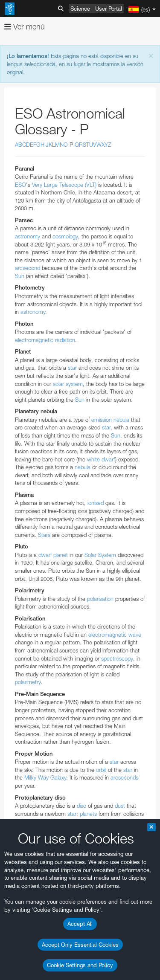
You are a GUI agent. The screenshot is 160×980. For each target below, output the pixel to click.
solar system (68, 384)
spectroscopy (117, 658)
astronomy (28, 236)
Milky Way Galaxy (45, 777)
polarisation (100, 599)
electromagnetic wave (115, 635)
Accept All (80, 924)
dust (120, 806)
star (72, 368)
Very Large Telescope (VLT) (64, 185)
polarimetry (28, 682)
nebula (83, 467)
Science (80, 9)
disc (81, 806)
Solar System (100, 555)
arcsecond (28, 268)
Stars (44, 535)
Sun (20, 276)
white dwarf (101, 459)
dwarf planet (53, 555)
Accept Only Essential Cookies (80, 945)
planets (88, 814)
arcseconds (124, 777)
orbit (101, 770)
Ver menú (25, 27)
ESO (20, 185)
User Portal (109, 9)
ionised (96, 503)
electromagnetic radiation (45, 340)
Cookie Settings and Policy (80, 965)
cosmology (65, 236)
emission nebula (110, 420)
